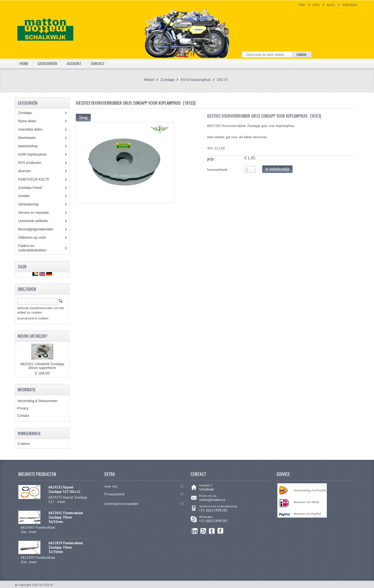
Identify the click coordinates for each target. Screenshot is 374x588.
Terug (83, 117)
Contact (98, 63)
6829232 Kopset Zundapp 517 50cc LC (64, 489)
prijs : (211, 159)
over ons (111, 486)
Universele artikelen (38, 221)
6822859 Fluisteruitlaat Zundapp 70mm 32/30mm (66, 547)
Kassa (331, 5)
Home (302, 5)
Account (74, 63)
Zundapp (168, 79)
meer (62, 502)
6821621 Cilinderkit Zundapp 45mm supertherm (42, 366)
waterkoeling (31, 146)
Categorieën (48, 63)
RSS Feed (203, 531)
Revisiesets (30, 138)
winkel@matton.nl (212, 500)
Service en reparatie (37, 213)
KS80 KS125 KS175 (38, 179)
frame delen (33, 121)
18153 (222, 79)
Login (316, 5)
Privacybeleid (114, 494)
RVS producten (34, 163)
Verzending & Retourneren (37, 401)
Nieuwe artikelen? (33, 336)
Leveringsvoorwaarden (121, 504)
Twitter (212, 531)
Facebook (221, 531)
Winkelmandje (29, 433)
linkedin (195, 531)
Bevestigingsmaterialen (40, 229)
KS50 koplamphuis (196, 79)
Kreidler (28, 196)
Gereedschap (31, 204)
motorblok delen (35, 129)
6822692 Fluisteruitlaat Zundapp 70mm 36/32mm (66, 517)
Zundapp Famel (34, 188)
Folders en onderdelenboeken (36, 248)
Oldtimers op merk (36, 237)
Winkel (149, 79)
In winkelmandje (277, 169)
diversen (27, 171)
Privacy (23, 408)
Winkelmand (350, 5)
